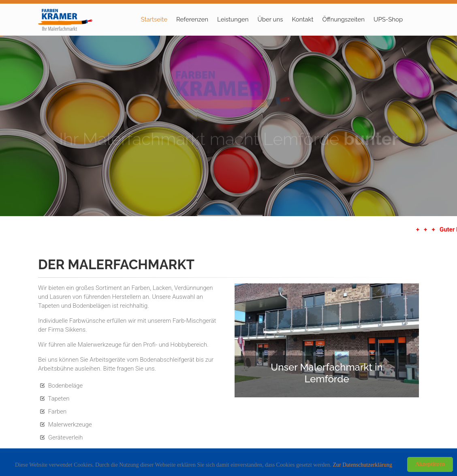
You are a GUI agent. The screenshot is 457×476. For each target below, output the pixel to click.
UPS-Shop (388, 19)
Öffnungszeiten (343, 19)
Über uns (270, 19)
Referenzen (192, 19)
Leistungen (233, 19)
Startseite (154, 19)
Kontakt (302, 19)
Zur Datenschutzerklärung (363, 465)
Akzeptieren (430, 464)
